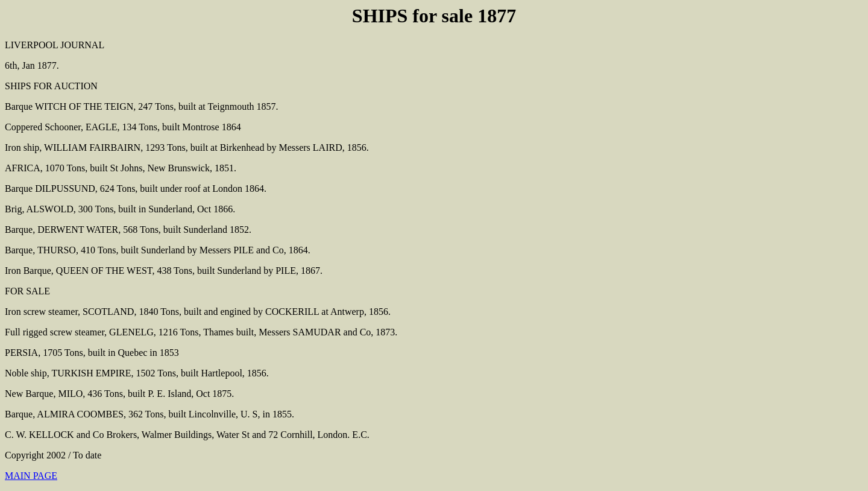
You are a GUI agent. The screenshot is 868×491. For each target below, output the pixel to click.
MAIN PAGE (31, 476)
